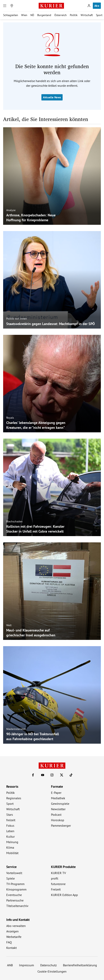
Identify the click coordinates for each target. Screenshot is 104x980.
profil (55, 878)
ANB (10, 965)
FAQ (9, 942)
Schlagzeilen (11, 15)
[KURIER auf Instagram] (52, 775)
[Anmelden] (89, 6)
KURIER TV (58, 873)
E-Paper (56, 793)
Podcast (56, 815)
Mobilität (12, 853)
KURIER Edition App (64, 895)
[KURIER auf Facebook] (33, 775)
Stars (10, 815)
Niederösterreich (16, 729)
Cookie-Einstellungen (52, 971)
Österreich (61, 15)
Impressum (26, 965)
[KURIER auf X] (62, 775)
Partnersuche (15, 900)
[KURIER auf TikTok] (71, 775)
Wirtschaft (87, 15)
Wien (24, 15)
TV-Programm (15, 884)
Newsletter (58, 809)
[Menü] (5, 6)
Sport (99, 15)
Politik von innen (17, 319)
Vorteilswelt (14, 873)
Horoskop (58, 820)
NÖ (32, 15)
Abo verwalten (16, 926)
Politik (74, 15)
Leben (10, 831)
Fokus (10, 826)
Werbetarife (14, 937)
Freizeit (56, 889)
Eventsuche (14, 895)
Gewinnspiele (60, 804)
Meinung (12, 842)
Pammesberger (61, 826)
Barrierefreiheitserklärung (80, 965)
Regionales (14, 798)
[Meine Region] (12, 6)
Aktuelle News (52, 97)
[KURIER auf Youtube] (43, 775)
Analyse (11, 210)
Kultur (10, 836)
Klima (10, 847)
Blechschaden (14, 521)
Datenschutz (48, 965)
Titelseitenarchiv (17, 906)
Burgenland (44, 15)
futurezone (58, 884)
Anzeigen (12, 931)
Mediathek (58, 798)
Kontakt (11, 948)
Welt (9, 625)
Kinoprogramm (16, 889)
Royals (10, 418)
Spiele (10, 878)
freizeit (11, 820)
